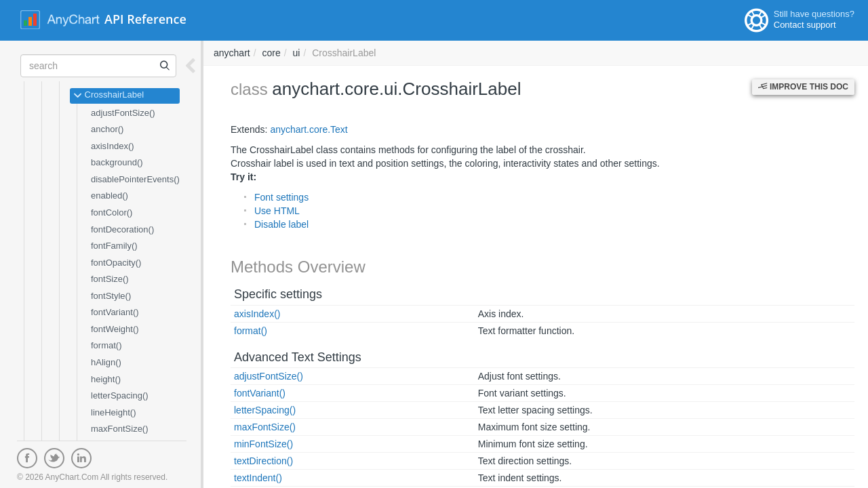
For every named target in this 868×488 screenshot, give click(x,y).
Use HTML (277, 211)
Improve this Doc (803, 87)
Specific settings (278, 294)
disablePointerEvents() (135, 179)
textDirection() (263, 461)
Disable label (281, 224)
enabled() (110, 196)
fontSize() (110, 279)
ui (297, 53)
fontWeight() (115, 329)
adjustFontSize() (123, 113)
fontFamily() (114, 246)
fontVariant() (115, 312)
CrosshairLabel (108, 96)
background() (117, 162)
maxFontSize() (120, 429)
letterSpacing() (120, 395)
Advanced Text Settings (298, 357)
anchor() (107, 129)
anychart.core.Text (309, 129)
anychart (232, 53)
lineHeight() (113, 412)
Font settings (281, 197)
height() (106, 379)
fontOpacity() (116, 263)
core (271, 53)
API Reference (145, 19)
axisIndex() (113, 146)
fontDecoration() (122, 229)
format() (106, 345)
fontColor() (112, 212)
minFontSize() (263, 444)
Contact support (805, 25)
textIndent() (258, 478)
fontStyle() (111, 296)
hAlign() (106, 362)
